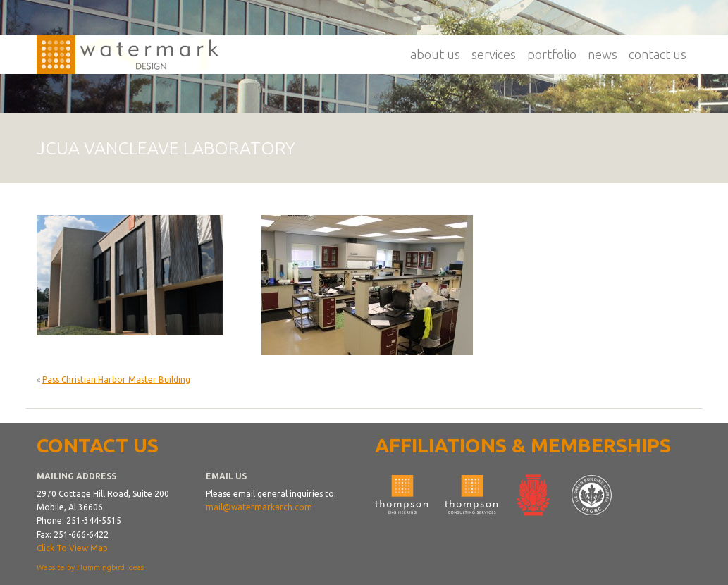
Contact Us (658, 54)
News (603, 54)
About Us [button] (435, 54)
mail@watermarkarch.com (259, 507)
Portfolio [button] (552, 54)
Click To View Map (72, 548)
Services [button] (494, 54)
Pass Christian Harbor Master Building (116, 380)
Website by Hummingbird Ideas (90, 567)
